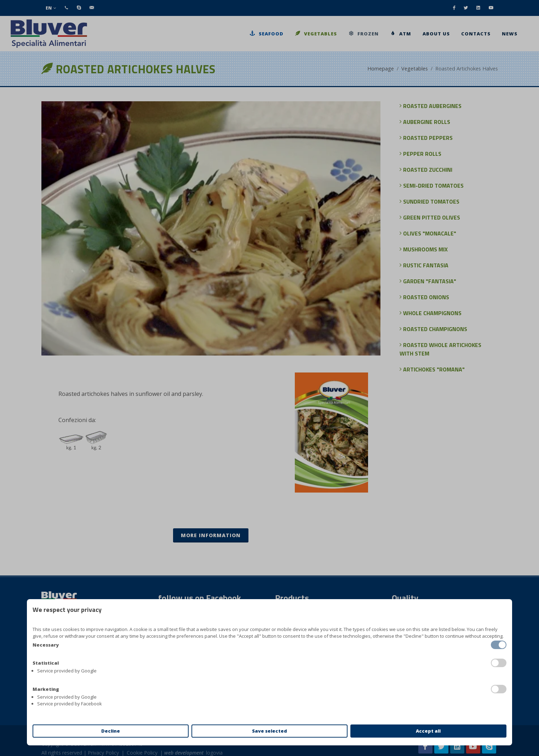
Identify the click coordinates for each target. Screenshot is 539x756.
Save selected (269, 731)
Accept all (428, 731)
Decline (111, 731)
